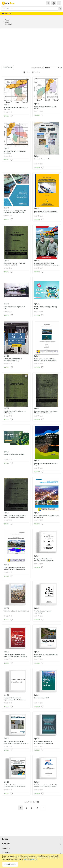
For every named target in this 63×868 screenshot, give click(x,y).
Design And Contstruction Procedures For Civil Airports (44, 560)
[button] (12, 116)
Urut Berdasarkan (37, 68)
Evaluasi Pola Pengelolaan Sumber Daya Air (46, 464)
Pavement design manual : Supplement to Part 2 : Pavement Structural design (15, 700)
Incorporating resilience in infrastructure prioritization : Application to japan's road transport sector (47, 744)
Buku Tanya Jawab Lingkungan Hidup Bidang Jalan (47, 516)
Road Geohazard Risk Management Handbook (46, 655)
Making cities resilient (42, 698)
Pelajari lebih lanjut (31, 860)
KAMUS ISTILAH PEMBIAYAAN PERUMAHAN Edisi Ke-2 (13, 360)
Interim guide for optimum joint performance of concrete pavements (16, 742)
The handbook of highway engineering (43, 612)
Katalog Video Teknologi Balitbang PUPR (46, 308)
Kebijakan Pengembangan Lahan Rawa (14, 308)
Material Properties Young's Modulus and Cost (16, 108)
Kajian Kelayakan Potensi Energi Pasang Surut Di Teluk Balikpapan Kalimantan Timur (45, 361)
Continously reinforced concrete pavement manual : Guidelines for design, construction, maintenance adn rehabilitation (15, 788)
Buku (7, 22)
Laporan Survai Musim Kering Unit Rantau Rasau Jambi (15, 264)
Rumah (7, 20)
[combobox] (27, 9)
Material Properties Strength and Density (45, 107)
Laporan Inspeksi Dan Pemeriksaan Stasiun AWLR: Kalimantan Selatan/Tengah (46, 413)
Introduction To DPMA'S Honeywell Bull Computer (15, 412)
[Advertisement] (31, 48)
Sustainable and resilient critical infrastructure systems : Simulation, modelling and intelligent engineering (16, 656)
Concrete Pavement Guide (43, 159)
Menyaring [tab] (8, 67)
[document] (31, 861)
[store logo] (9, 3)
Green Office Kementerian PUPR (14, 455)
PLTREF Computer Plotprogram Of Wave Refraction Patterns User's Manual (15, 517)
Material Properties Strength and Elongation (15, 152)
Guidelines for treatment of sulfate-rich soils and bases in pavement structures (46, 787)
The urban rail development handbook (16, 611)
